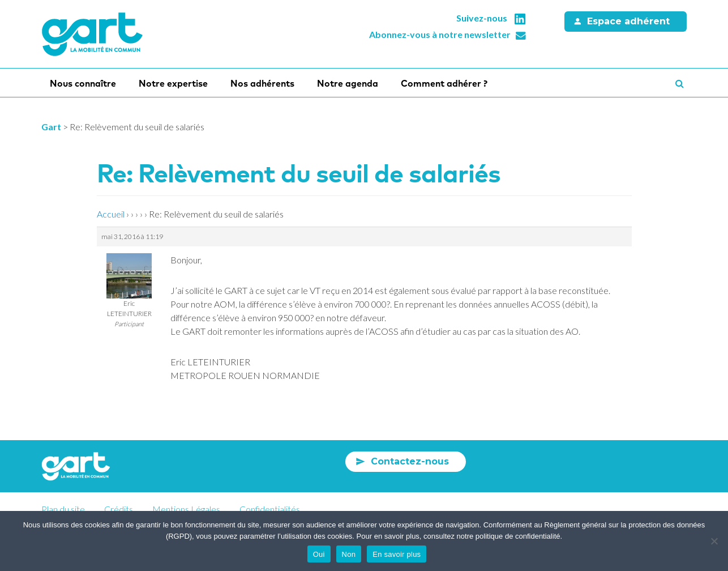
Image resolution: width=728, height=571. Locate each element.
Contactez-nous (410, 461)
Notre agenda (348, 83)
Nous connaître (83, 83)
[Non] (714, 541)
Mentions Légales (186, 509)
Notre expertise (173, 83)
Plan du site (63, 509)
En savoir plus (397, 554)
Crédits (119, 509)
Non (349, 554)
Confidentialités (270, 509)
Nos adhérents (262, 83)
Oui (319, 554)
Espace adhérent (628, 21)
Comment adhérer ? (444, 83)
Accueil (111, 214)
